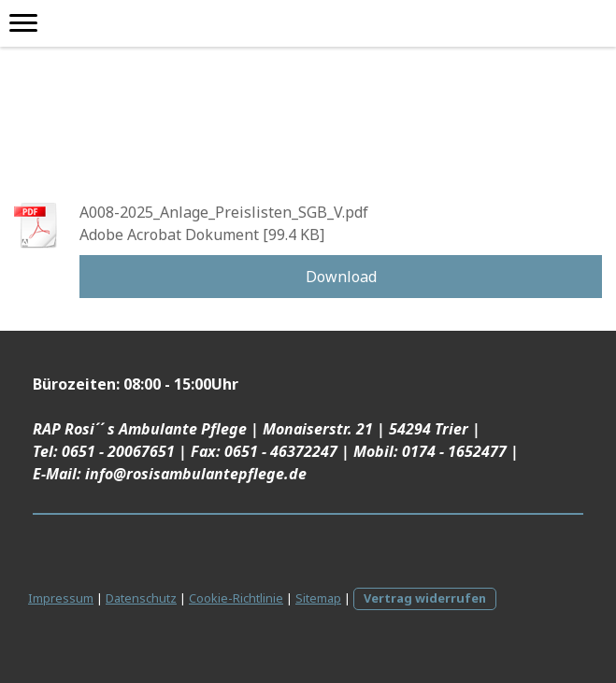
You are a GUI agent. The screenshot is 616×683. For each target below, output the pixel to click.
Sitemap (318, 598)
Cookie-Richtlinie (236, 598)
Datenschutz (141, 598)
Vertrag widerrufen (425, 598)
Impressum (61, 598)
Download (341, 277)
